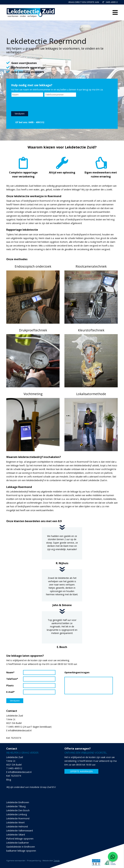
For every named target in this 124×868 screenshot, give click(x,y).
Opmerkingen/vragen (72, 672)
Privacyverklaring (34, 861)
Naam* (10, 672)
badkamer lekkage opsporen (21, 851)
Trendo (57, 861)
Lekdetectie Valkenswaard (20, 831)
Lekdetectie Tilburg (16, 806)
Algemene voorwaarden (16, 861)
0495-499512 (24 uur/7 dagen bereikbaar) (30, 727)
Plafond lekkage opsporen (20, 839)
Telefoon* (12, 679)
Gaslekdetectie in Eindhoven (21, 847)
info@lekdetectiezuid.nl (20, 730)
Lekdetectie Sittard (16, 835)
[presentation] (36, 104)
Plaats (10, 685)
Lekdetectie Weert (15, 822)
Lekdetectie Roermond (18, 818)
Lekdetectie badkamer (18, 843)
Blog (9, 780)
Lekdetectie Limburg (17, 814)
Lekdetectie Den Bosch (18, 810)
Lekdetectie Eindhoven (18, 802)
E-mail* (10, 692)
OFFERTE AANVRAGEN (81, 771)
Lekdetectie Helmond (17, 826)
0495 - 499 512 (36, 122)
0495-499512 (110, 2)
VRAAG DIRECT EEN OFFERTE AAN (84, 2)
